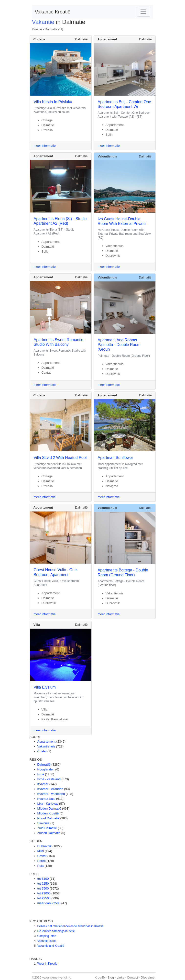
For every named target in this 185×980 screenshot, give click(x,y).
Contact (132, 977)
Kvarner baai (46, 799)
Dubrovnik (45, 846)
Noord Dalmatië (48, 818)
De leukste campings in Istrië (56, 931)
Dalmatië (51, 29)
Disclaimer (148, 977)
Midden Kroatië (48, 813)
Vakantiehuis (46, 746)
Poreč (42, 861)
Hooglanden (46, 769)
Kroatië (37, 29)
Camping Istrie (47, 936)
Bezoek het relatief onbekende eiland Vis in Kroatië (71, 926)
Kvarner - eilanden (50, 789)
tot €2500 (44, 898)
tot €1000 (44, 893)
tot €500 (43, 888)
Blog (111, 977)
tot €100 (43, 879)
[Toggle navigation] (143, 12)
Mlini (41, 851)
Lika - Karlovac (48, 804)
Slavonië (44, 823)
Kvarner (43, 784)
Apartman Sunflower (115, 458)
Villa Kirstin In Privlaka (53, 102)
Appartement (46, 741)
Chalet (42, 751)
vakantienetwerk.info (57, 977)
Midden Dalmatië (49, 808)
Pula (41, 866)
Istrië (41, 774)
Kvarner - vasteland (51, 794)
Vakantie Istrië (47, 941)
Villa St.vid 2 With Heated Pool (60, 458)
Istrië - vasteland (49, 779)
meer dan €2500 (49, 903)
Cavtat (42, 856)
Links (120, 977)
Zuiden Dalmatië (49, 833)
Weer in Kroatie (47, 964)
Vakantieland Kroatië (51, 946)
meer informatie (45, 146)
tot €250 (43, 884)
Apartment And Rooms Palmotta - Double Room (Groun (119, 345)
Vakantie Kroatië (53, 12)
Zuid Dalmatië (47, 828)
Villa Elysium (45, 687)
